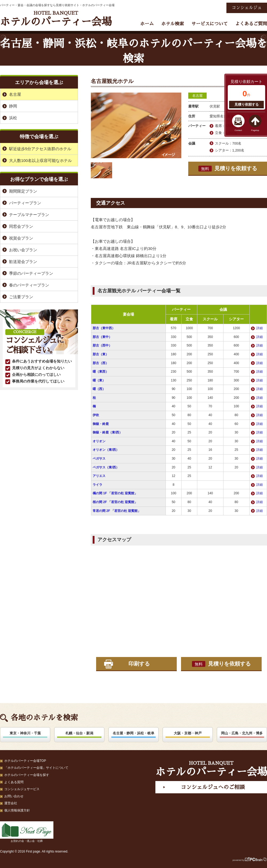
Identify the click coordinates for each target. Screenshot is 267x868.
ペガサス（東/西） (106, 467)
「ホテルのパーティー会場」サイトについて (36, 768)
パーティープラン (25, 203)
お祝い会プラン (23, 250)
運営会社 (11, 803)
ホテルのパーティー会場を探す (27, 775)
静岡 (13, 106)
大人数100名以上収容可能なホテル (40, 160)
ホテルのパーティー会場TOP (25, 761)
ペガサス (99, 459)
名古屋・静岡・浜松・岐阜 (133, 733)
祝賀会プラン (21, 238)
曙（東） (99, 380)
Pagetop (255, 130)
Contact (238, 130)
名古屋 (197, 96)
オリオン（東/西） (106, 450)
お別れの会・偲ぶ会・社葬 (27, 832)
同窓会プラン (21, 226)
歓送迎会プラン (23, 262)
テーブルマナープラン (29, 215)
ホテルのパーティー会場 (56, 19)
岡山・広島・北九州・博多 (242, 733)
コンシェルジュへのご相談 (213, 787)
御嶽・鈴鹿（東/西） (107, 432)
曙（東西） (101, 372)
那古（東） (101, 354)
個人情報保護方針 (17, 810)
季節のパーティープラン (31, 273)
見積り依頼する (247, 104)
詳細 (260, 328)
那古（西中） (102, 345)
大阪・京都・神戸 (188, 733)
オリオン (99, 441)
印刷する (139, 664)
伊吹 (96, 415)
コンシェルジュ (247, 8)
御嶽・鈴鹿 (101, 424)
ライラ (97, 485)
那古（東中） (102, 337)
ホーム (147, 24)
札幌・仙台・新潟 (79, 733)
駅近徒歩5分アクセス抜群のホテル (40, 149)
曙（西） (99, 389)
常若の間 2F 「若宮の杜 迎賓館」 (117, 511)
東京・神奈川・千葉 (25, 733)
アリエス (99, 476)
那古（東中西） (104, 328)
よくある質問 (14, 782)
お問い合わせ (14, 796)
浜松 (13, 118)
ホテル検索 (173, 24)
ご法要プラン (21, 297)
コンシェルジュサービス (22, 789)
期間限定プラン (23, 191)
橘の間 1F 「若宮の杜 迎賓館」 (115, 493)
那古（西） (101, 363)
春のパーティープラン (29, 285)
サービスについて (210, 24)
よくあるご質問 (251, 24)
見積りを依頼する (228, 169)
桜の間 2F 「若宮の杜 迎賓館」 (115, 502)
